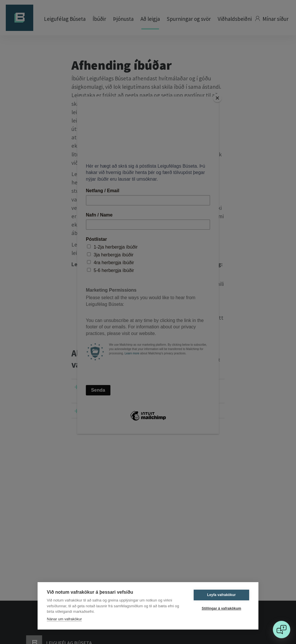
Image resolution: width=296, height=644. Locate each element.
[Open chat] (282, 630)
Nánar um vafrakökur (64, 619)
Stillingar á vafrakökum (222, 608)
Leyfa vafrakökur (221, 595)
